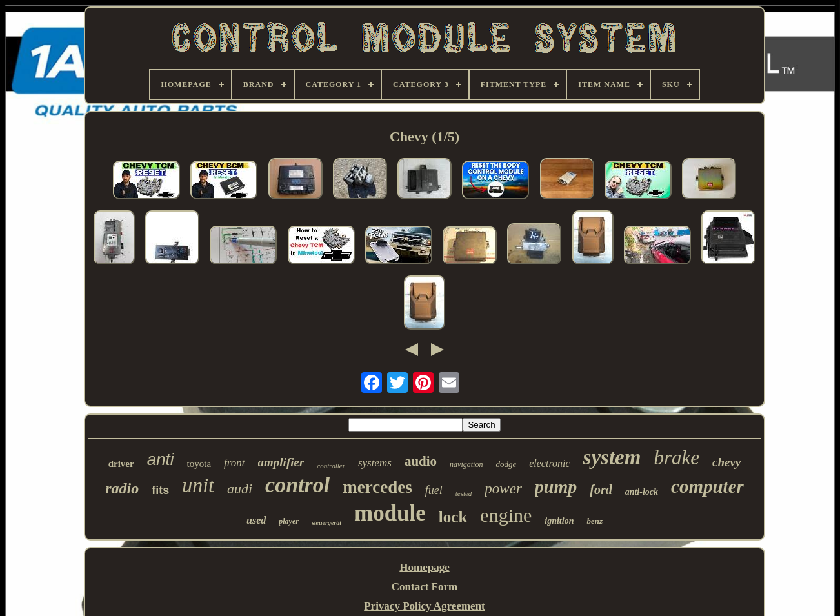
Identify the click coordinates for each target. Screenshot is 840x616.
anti (161, 459)
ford (601, 490)
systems (375, 463)
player (289, 521)
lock (453, 517)
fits (160, 490)
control (297, 485)
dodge (506, 464)
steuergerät (326, 523)
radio (122, 488)
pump (556, 487)
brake (676, 458)
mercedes (377, 487)
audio (421, 461)
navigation (466, 464)
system (612, 457)
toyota (199, 464)
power (503, 489)
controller (331, 466)
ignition (559, 521)
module (390, 513)
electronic (549, 463)
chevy (726, 462)
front (234, 463)
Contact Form (425, 587)
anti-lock (642, 492)
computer (707, 486)
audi (240, 489)
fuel (434, 490)
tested (464, 493)
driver (121, 464)
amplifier (281, 462)
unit (198, 485)
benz (595, 521)
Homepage (424, 567)
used (256, 520)
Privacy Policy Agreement (425, 606)
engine (506, 515)
